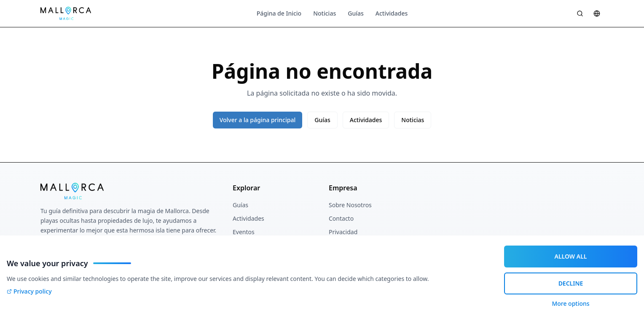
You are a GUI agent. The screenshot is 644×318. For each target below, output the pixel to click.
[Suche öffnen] (580, 13)
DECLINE (571, 283)
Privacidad (343, 232)
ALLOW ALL (571, 256)
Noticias (325, 13)
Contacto (341, 218)
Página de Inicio (279, 13)
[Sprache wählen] (597, 13)
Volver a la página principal (258, 120)
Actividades (392, 13)
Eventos (244, 232)
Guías (356, 13)
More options (570, 303)
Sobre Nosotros (350, 205)
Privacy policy (29, 291)
